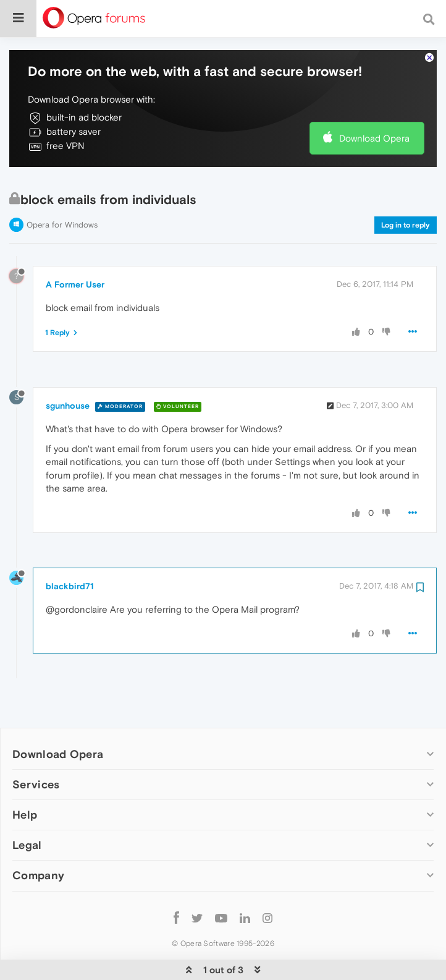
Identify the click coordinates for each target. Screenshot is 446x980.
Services (36, 756)
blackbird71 (70, 558)
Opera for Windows (62, 197)
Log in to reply (406, 197)
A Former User (75, 257)
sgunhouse (68, 378)
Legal (27, 818)
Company (38, 848)
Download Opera (374, 110)
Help (25, 787)
